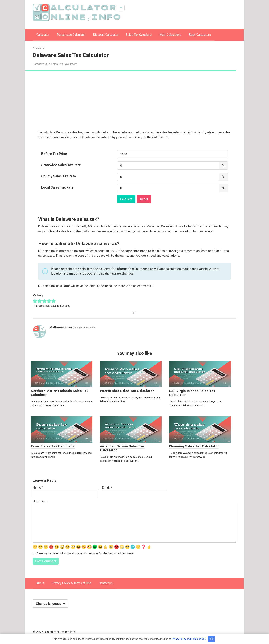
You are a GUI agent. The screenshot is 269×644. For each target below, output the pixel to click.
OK (212, 639)
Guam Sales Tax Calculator (53, 446)
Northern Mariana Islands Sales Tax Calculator (60, 393)
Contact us (106, 583)
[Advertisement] (134, 102)
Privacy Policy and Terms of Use (189, 639)
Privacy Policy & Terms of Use (71, 583)
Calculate (126, 199)
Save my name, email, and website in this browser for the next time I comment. (86, 553)
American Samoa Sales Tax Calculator (122, 448)
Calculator (43, 35)
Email (107, 487)
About (40, 583)
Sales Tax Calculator (139, 35)
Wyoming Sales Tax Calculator (194, 446)
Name (38, 487)
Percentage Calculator (71, 35)
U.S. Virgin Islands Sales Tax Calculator (192, 393)
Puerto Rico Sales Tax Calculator (127, 391)
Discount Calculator (106, 35)
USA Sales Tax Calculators (61, 64)
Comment (40, 501)
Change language (49, 604)
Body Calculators (200, 35)
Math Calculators (170, 35)
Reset (144, 199)
